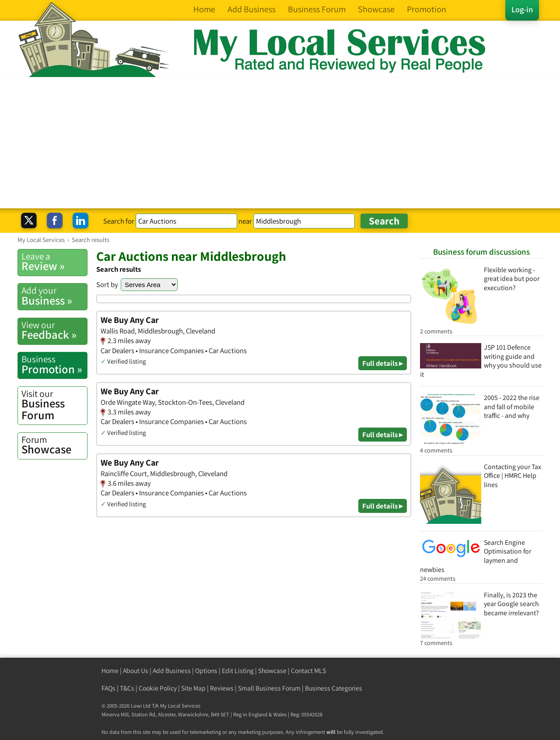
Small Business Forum (269, 688)
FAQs (108, 688)
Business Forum (54, 405)
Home (110, 671)
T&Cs (127, 688)
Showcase (54, 445)
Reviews (222, 688)
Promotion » (54, 365)
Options (206, 671)
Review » (54, 262)
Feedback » (54, 330)
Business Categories (334, 688)
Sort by (107, 284)
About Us (136, 671)
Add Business (172, 671)
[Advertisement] (280, 143)
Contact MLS (308, 671)
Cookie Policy (158, 688)
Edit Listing (238, 671)
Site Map (193, 688)
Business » (54, 296)
